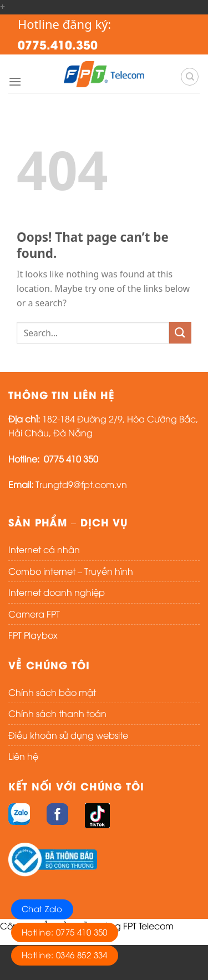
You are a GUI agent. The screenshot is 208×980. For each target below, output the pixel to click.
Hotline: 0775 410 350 (65, 932)
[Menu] (15, 81)
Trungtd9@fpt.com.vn (81, 484)
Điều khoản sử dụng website (68, 735)
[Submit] (180, 333)
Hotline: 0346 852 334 (65, 954)
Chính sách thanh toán (57, 713)
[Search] (190, 77)
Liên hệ (23, 756)
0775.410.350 (58, 44)
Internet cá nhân (44, 549)
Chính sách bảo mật (52, 692)
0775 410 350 (71, 459)
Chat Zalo (42, 908)
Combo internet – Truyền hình (71, 571)
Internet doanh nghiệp (57, 592)
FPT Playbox (33, 635)
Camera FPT (34, 614)
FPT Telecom (148, 926)
